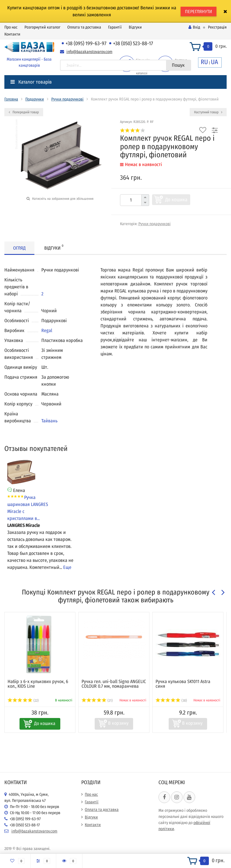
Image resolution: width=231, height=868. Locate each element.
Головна (11, 99)
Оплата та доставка (84, 27)
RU (204, 62)
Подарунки (35, 99)
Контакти (12, 34)
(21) (97, 701)
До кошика (176, 200)
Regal (47, 330)
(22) (23, 701)
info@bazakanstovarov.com (89, 52)
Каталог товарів (31, 82)
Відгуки (135, 27)
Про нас (11, 27)
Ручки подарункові (67, 99)
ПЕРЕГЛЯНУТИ (199, 12)
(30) (171, 701)
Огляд (19, 248)
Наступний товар (208, 112)
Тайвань (49, 421)
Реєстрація (217, 27)
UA (215, 62)
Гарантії (115, 27)
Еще (67, 567)
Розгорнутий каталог (42, 27)
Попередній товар (24, 112)
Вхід (194, 27)
